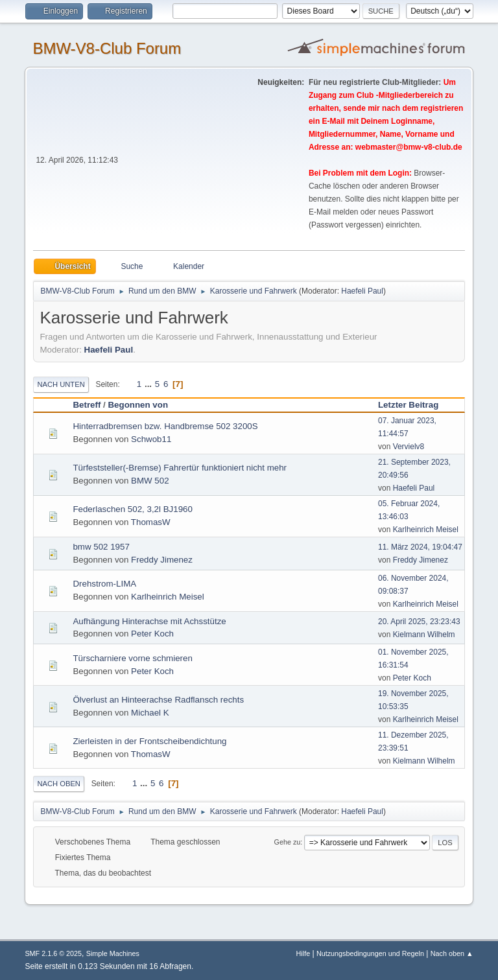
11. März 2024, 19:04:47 (420, 547)
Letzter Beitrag (414, 405)
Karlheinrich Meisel (426, 530)
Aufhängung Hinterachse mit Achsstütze (149, 621)
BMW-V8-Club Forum (107, 48)
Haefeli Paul (362, 291)
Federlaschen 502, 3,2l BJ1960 (133, 509)
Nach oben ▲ (452, 953)
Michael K (150, 713)
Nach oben (59, 784)
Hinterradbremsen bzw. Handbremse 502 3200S (165, 426)
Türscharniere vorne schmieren (132, 658)
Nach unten (61, 384)
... (149, 384)
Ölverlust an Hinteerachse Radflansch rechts (158, 700)
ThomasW (151, 522)
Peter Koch (152, 634)
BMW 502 (150, 481)
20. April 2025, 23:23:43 (419, 622)
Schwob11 (151, 439)
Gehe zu (288, 842)
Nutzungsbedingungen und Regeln (370, 953)
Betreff (87, 405)
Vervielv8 (409, 447)
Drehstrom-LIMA (104, 584)
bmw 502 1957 (101, 547)
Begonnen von (138, 405)
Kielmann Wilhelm (424, 635)
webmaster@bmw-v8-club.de (409, 147)
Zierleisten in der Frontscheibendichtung (149, 741)
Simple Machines (113, 953)
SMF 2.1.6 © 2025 (53, 953)
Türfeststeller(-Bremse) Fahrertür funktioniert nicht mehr (180, 468)
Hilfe (303, 953)
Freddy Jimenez (162, 560)
